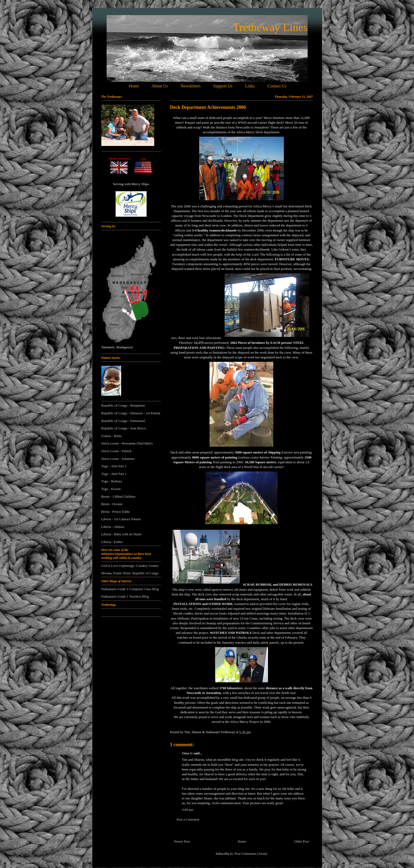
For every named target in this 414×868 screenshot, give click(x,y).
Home (242, 841)
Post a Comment (188, 819)
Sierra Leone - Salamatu (118, 459)
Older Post (301, 841)
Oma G (187, 753)
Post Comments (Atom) (251, 854)
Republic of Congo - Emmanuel (123, 421)
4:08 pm (188, 810)
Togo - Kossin (111, 489)
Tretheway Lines (270, 27)
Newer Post (182, 841)
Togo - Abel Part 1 (114, 474)
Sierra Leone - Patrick (116, 451)
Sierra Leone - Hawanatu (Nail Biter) (127, 443)
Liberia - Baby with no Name (122, 534)
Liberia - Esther (112, 542)
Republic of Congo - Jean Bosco (124, 428)
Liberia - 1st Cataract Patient (121, 519)
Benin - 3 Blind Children (118, 497)
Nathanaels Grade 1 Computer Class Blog (130, 589)
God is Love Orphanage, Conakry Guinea (130, 566)
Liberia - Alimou (113, 527)
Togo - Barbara (112, 481)
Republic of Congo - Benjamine (123, 405)
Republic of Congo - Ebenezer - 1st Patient (131, 413)
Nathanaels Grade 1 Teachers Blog (125, 596)
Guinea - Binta (112, 436)
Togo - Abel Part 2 (114, 466)
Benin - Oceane (112, 504)
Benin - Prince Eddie (116, 512)
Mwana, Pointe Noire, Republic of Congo (130, 573)
